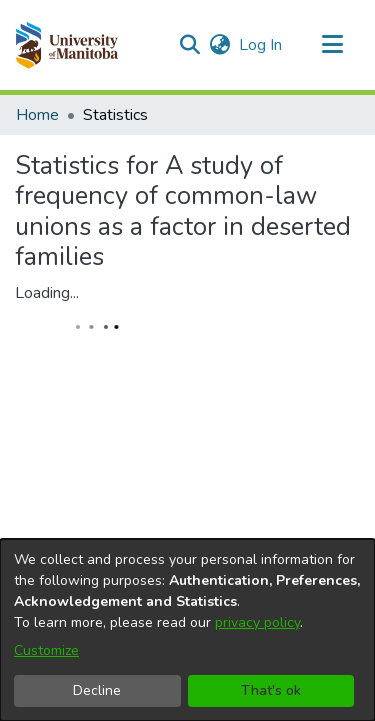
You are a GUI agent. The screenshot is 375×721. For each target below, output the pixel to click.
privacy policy (257, 622)
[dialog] (187, 630)
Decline (97, 690)
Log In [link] (261, 45)
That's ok (271, 690)
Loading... (47, 293)
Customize (46, 650)
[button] (66, 45)
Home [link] (37, 115)
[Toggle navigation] (332, 45)
